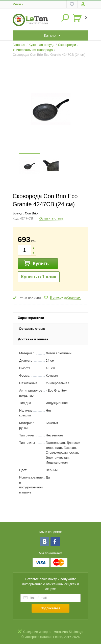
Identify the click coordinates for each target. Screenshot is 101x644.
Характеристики (31, 318)
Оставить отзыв (51, 218)
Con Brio (31, 213)
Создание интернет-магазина (46, 632)
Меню (17, 4)
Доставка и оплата (33, 339)
